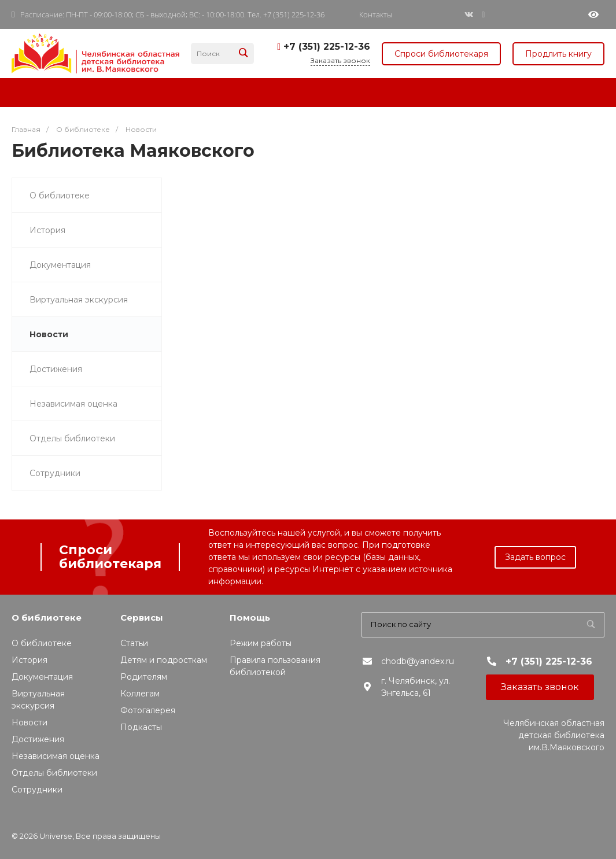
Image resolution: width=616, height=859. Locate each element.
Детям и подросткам (164, 660)
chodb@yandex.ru (418, 661)
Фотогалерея (148, 710)
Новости (49, 334)
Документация (60, 265)
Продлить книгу (558, 54)
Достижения (56, 369)
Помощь (250, 617)
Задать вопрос (535, 557)
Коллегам (140, 694)
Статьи (134, 643)
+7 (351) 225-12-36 (327, 47)
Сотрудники (55, 473)
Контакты (376, 15)
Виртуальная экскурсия (79, 300)
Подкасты (141, 727)
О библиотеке (60, 196)
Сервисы (142, 617)
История (47, 230)
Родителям (144, 677)
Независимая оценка (73, 404)
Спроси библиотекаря (441, 54)
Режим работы (261, 643)
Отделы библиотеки (72, 438)
